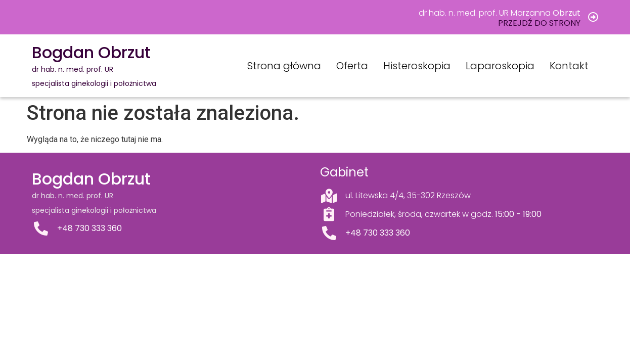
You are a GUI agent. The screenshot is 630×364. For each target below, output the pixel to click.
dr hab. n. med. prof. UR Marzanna (500, 13)
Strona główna (284, 66)
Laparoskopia (500, 66)
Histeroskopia (417, 66)
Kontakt (569, 66)
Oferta (352, 66)
